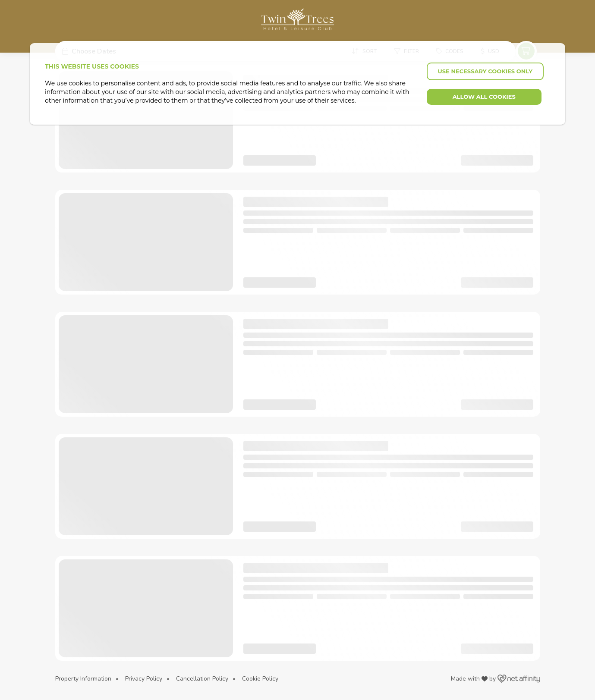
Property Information (83, 679)
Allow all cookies (484, 97)
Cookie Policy (260, 679)
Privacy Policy (144, 679)
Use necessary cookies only (485, 71)
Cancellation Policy (202, 679)
